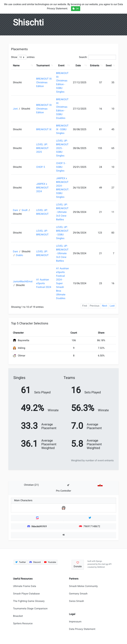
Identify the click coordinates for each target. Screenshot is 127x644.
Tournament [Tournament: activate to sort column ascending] (43, 66)
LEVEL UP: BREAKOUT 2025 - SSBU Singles (62, 148)
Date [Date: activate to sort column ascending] (78, 66)
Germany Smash (78, 594)
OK (76, 9)
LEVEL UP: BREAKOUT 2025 (42, 148)
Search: (97, 57)
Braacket (18, 616)
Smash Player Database (26, 594)
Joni (16, 109)
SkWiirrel (101, 567)
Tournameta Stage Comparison (30, 609)
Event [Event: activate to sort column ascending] (61, 66)
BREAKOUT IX (44, 129)
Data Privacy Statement (82, 629)
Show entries (23, 57)
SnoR (25, 210)
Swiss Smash (76, 601)
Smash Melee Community (83, 586)
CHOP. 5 (41, 167)
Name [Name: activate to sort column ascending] (16, 66)
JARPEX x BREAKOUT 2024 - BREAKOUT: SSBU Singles (63, 188)
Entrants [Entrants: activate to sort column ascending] (95, 66)
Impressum (75, 622)
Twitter (21, 562)
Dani (16, 210)
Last (112, 306)
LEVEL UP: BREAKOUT (42, 212)
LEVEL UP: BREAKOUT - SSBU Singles (62, 233)
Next (105, 306)
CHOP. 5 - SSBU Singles (61, 167)
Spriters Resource (23, 623)
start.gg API (106, 564)
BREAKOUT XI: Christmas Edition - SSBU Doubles (62, 109)
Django (99, 561)
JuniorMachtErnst (23, 282)
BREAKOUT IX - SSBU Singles (62, 129)
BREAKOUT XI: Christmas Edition (44, 83)
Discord (35, 562)
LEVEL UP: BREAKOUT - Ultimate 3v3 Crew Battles (62, 212)
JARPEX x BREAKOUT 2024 (42, 188)
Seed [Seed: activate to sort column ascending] (109, 66)
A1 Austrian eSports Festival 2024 (44, 283)
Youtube (50, 562)
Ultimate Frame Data (25, 586)
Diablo (19, 255)
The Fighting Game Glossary (29, 601)
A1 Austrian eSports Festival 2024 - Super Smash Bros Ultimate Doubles (62, 283)
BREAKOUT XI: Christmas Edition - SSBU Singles (62, 83)
